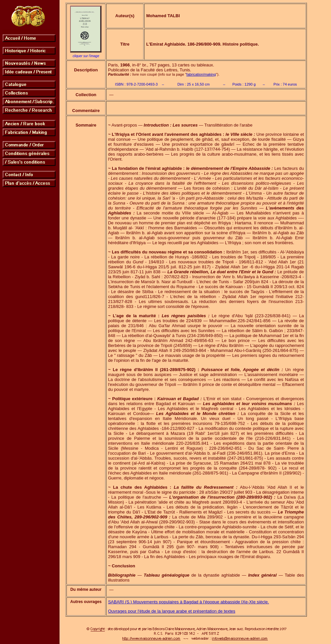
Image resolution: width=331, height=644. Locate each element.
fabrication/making (201, 74)
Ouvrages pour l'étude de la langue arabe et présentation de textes (172, 611)
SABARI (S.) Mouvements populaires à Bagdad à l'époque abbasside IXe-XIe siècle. (189, 602)
